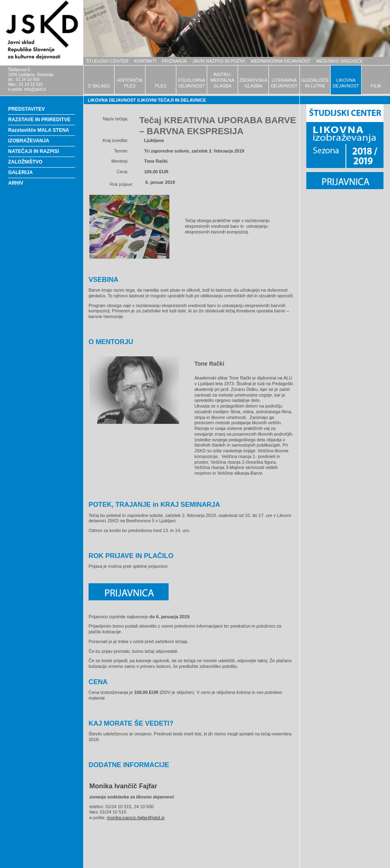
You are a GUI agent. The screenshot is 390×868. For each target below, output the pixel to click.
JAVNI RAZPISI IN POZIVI (219, 61)
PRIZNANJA (174, 61)
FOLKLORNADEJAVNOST (192, 83)
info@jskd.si (35, 89)
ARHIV (16, 183)
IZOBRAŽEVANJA (29, 141)
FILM (376, 86)
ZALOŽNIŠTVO (25, 162)
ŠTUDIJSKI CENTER (107, 61)
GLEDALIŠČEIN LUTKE (315, 83)
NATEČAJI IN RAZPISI (34, 151)
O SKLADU (99, 86)
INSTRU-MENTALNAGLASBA (222, 80)
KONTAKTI (145, 61)
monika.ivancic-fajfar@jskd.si (136, 818)
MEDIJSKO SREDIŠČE (340, 61)
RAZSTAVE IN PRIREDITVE (39, 120)
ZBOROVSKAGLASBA (253, 83)
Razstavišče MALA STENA (39, 130)
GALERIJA (21, 172)
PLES (160, 86)
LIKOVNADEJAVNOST (346, 83)
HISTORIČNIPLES (130, 83)
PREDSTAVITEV (26, 109)
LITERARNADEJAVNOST (284, 83)
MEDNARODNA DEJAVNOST (281, 61)
